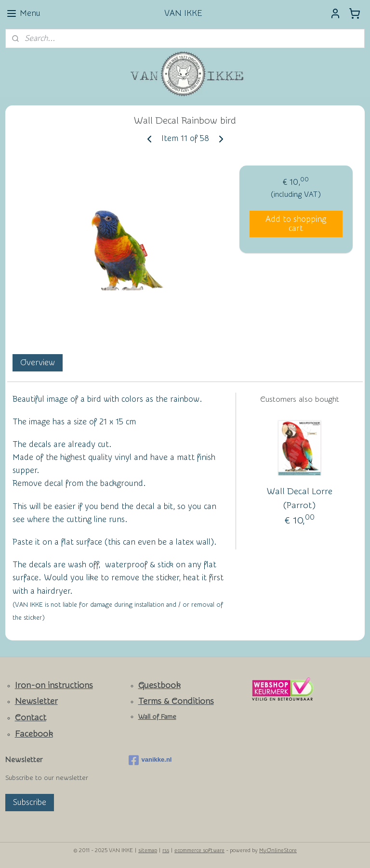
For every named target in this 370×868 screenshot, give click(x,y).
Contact (31, 718)
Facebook (34, 734)
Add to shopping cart (296, 224)
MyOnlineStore (278, 850)
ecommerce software (199, 850)
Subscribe (30, 802)
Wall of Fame (157, 717)
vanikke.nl (150, 760)
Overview (38, 363)
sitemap (148, 850)
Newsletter (36, 701)
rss (166, 850)
